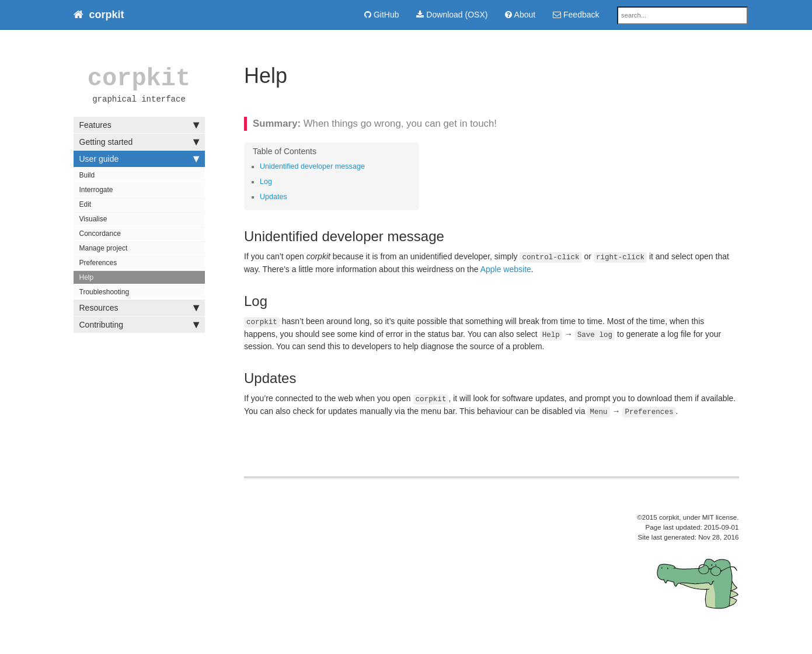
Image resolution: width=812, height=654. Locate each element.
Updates (273, 197)
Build (87, 175)
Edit (86, 204)
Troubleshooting (104, 292)
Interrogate (96, 190)
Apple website (506, 269)
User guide (139, 159)
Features (139, 125)
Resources (139, 308)
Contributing (139, 325)
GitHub (381, 15)
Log (266, 182)
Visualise (93, 219)
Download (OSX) (452, 15)
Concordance (100, 234)
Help (87, 277)
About (520, 15)
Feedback (576, 15)
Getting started (139, 142)
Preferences (98, 263)
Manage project (104, 248)
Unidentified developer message (312, 166)
